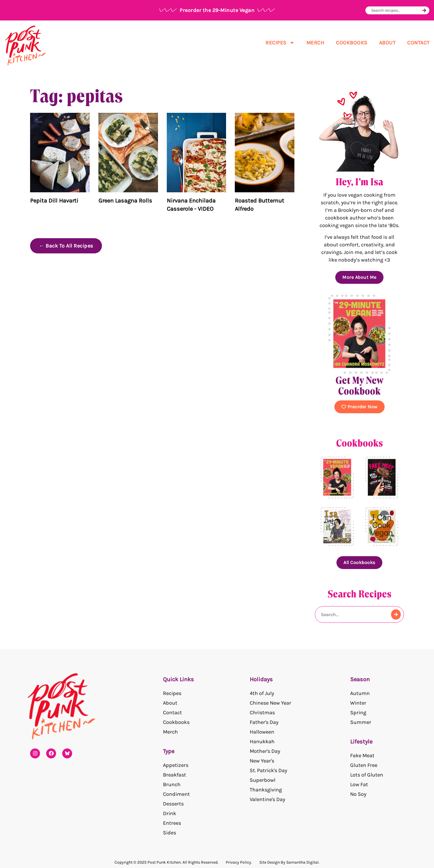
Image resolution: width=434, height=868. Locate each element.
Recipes (280, 43)
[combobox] (396, 10)
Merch (315, 43)
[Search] (424, 10)
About (387, 43)
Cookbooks (352, 43)
